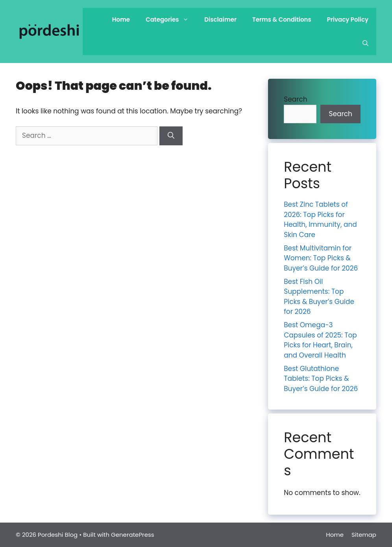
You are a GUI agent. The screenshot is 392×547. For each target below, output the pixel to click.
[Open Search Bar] (365, 43)
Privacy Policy (348, 19)
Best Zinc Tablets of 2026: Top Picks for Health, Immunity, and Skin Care (320, 220)
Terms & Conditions (282, 19)
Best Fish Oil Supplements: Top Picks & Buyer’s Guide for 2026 (319, 297)
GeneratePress (133, 535)
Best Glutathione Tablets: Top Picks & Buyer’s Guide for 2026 (321, 379)
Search (296, 99)
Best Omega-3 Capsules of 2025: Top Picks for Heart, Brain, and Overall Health (320, 340)
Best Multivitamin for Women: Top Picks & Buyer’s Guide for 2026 (321, 258)
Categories (171, 20)
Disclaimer (220, 19)
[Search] (171, 136)
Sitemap (364, 535)
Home (121, 19)
